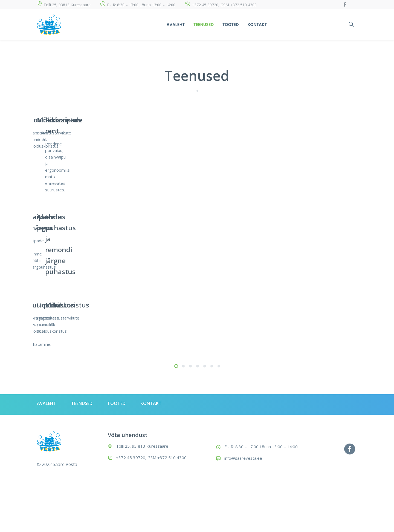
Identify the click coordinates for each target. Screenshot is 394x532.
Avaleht (176, 25)
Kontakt (257, 25)
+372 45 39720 (205, 5)
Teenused (204, 25)
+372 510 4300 (243, 5)
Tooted (231, 25)
